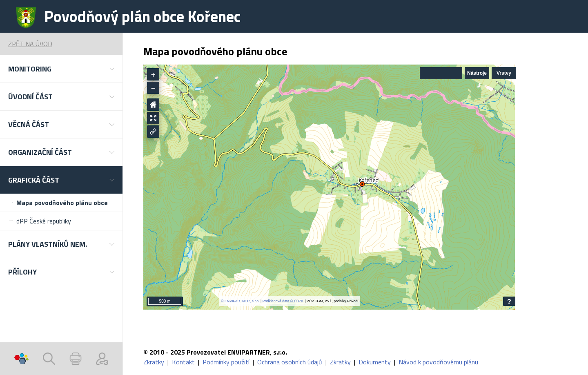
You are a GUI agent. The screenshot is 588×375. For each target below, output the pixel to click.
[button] (61, 69)
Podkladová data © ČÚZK (283, 301)
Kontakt (184, 362)
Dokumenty (375, 362)
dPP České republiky (44, 221)
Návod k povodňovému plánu (438, 362)
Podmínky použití (226, 362)
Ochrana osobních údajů (290, 362)
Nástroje (477, 73)
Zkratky (155, 362)
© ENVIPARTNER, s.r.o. (240, 301)
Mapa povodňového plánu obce (62, 203)
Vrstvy (504, 73)
